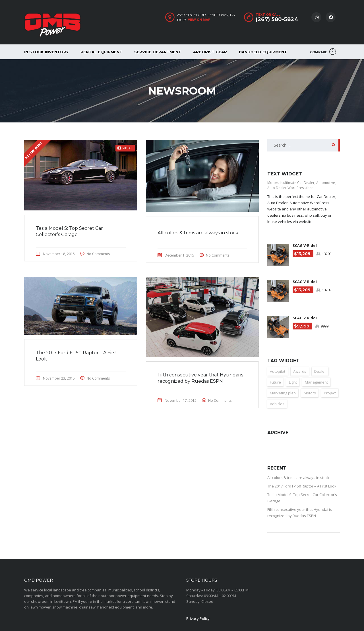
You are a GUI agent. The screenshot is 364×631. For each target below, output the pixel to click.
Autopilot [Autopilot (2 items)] (278, 371)
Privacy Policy (198, 618)
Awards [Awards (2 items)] (300, 371)
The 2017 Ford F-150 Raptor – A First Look (302, 486)
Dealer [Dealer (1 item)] (320, 371)
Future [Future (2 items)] (275, 382)
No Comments (98, 254)
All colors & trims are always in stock (298, 478)
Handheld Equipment (263, 52)
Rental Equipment (101, 52)
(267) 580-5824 (277, 19)
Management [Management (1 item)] (316, 382)
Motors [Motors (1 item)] (310, 393)
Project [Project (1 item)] (330, 393)
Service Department (158, 52)
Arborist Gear (210, 52)
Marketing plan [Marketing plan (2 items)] (283, 393)
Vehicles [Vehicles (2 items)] (277, 404)
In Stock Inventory (46, 52)
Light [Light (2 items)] (293, 382)
